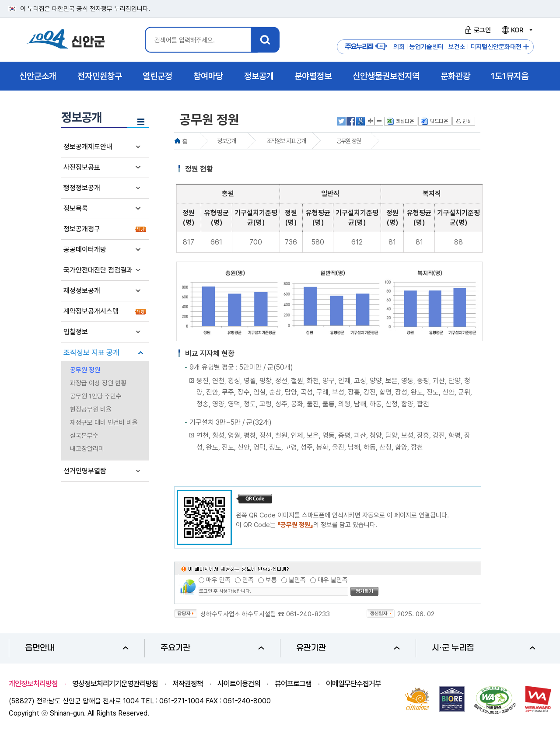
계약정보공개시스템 (91, 311)
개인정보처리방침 (33, 684)
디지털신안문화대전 (496, 47)
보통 (271, 580)
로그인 (477, 30)
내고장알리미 (87, 449)
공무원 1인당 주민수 (96, 396)
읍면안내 (77, 648)
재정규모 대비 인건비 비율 (104, 423)
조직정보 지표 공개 (91, 353)
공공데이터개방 (85, 250)
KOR (517, 30)
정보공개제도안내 (88, 147)
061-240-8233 (308, 614)
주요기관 (212, 648)
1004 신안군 (66, 40)
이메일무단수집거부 (353, 684)
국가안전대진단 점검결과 (98, 270)
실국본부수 (84, 436)
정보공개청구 (82, 229)
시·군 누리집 (484, 648)
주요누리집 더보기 (526, 47)
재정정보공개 (82, 291)
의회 (399, 47)
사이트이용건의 (239, 684)
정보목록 (76, 208)
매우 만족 (218, 580)
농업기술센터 (427, 47)
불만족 (297, 580)
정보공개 (226, 141)
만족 (248, 580)
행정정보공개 (82, 188)
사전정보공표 (82, 167)
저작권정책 (188, 684)
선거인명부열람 (85, 471)
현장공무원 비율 (91, 409)
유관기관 (348, 648)
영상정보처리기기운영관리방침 (115, 684)
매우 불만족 (333, 580)
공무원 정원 (85, 370)
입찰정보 (76, 332)
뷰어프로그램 (293, 684)
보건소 (457, 47)
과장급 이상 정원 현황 (98, 383)
